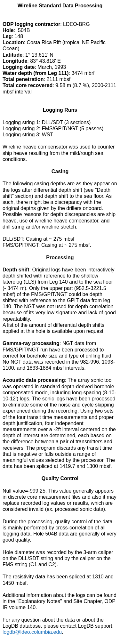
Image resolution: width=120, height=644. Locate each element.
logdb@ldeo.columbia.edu (32, 632)
